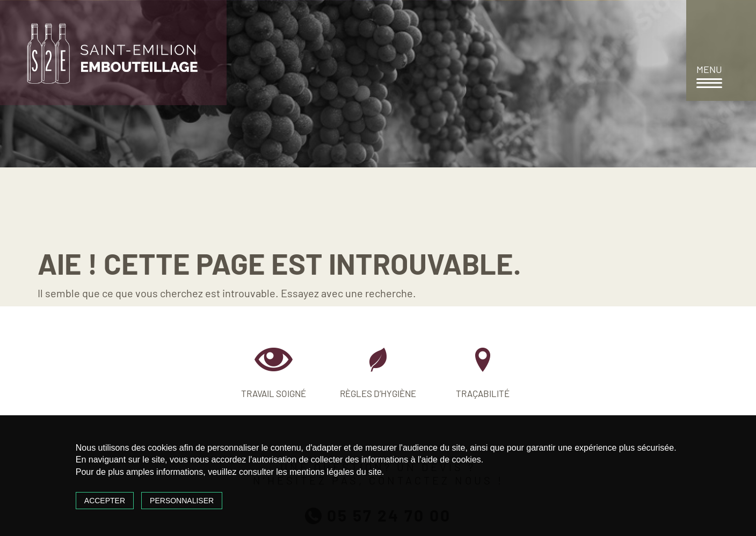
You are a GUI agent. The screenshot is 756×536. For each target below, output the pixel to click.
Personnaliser (182, 501)
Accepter (105, 501)
